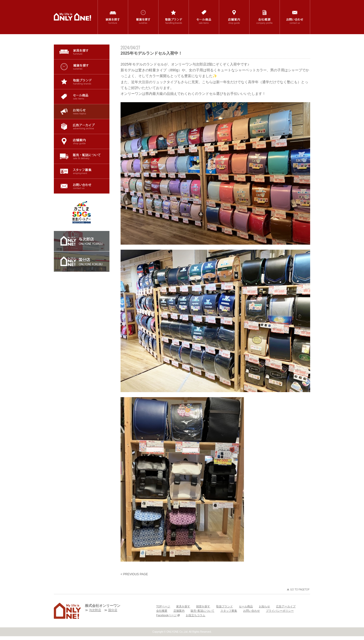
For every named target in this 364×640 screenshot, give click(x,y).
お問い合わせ (82, 186)
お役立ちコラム (196, 615)
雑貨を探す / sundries (143, 17)
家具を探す (82, 52)
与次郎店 (95, 610)
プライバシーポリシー (280, 611)
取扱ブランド (82, 82)
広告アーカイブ (82, 126)
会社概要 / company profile (265, 17)
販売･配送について (82, 156)
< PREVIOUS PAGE (134, 574)
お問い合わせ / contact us (295, 17)
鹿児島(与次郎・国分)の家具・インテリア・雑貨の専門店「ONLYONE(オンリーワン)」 (72, 17)
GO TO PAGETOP (298, 589)
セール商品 (82, 97)
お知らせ (82, 112)
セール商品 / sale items (204, 17)
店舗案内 (82, 141)
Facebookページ (168, 615)
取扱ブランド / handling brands (174, 17)
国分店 (113, 610)
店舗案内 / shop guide (234, 17)
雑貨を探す (82, 67)
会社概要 (162, 611)
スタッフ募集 (82, 171)
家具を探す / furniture (113, 17)
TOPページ (163, 606)
